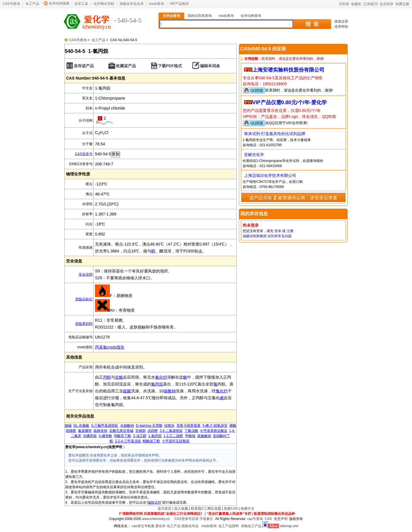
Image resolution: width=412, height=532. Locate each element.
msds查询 (157, 4)
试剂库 (344, 4)
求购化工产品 (251, 526)
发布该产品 (84, 66)
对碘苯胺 (90, 436)
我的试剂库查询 (200, 16)
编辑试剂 (154, 503)
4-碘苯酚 (105, 436)
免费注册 (402, 4)
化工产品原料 (229, 526)
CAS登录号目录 (186, 519)
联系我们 (198, 509)
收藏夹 (356, 4)
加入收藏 (181, 509)
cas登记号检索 (143, 526)
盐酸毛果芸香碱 (121, 431)
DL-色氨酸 (81, 426)
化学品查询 (171, 16)
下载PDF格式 (170, 66)
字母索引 (206, 519)
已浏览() (371, 4)
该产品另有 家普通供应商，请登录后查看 (293, 197)
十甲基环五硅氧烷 (176, 441)
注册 (290, 231)
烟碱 (68, 426)
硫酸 (127, 391)
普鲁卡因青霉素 (189, 426)
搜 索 (312, 24)
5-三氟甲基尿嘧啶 (105, 426)
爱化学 (161, 526)
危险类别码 (84, 324)
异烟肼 (140, 431)
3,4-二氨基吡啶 (171, 431)
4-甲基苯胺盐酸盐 (214, 431)
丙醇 (107, 377)
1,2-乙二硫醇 (174, 436)
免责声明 (281, 519)
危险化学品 (190, 526)
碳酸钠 (170, 391)
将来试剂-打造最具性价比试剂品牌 (275, 134)
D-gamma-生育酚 (149, 426)
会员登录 (387, 4)
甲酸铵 (190, 436)
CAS (268, 519)
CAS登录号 (84, 154)
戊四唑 (152, 431)
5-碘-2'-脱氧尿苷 (215, 426)
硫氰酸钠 (204, 436)
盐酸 (119, 377)
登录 (278, 231)
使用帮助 (341, 27)
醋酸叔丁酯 (151, 441)
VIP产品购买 (179, 4)
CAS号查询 (11, 4)
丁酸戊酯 (191, 431)
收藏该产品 (126, 66)
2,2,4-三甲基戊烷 (128, 441)
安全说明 (86, 274)
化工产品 (32, 4)
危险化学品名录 (132, 4)
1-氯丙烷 (155, 436)
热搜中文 (247, 509)
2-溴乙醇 (140, 436)
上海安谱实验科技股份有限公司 (288, 70)
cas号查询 (255, 519)
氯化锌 (161, 377)
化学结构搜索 (59, 3)
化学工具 (81, 4)
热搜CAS (231, 509)
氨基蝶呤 (85, 431)
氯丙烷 (157, 384)
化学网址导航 (104, 4)
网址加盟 (214, 509)
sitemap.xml (289, 526)
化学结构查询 (251, 16)
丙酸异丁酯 (122, 436)
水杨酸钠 (127, 426)
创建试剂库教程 (255, 236)
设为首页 (165, 509)
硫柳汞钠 (100, 431)
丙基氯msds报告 (110, 347)
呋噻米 (169, 426)
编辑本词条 (210, 66)
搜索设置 (341, 21)
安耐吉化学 (254, 155)
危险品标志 (84, 299)
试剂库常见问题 (280, 236)
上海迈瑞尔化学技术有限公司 (270, 175)
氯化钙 (222, 391)
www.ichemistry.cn (156, 519)
